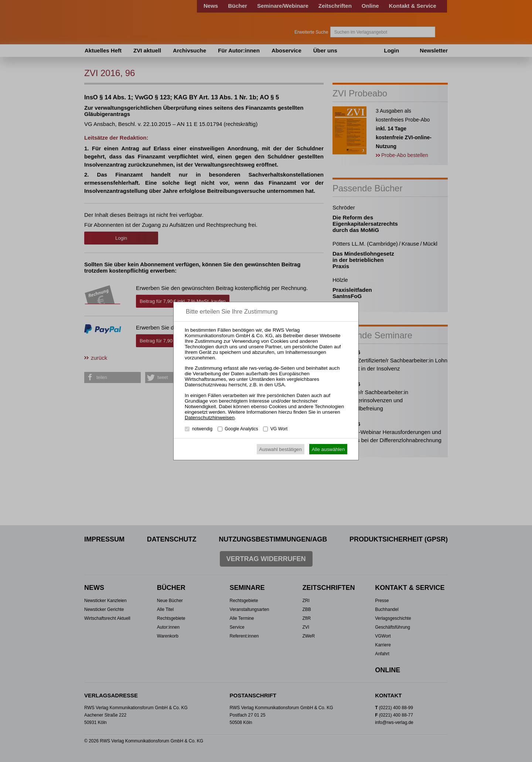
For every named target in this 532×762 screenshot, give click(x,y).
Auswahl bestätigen (280, 449)
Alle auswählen (328, 449)
